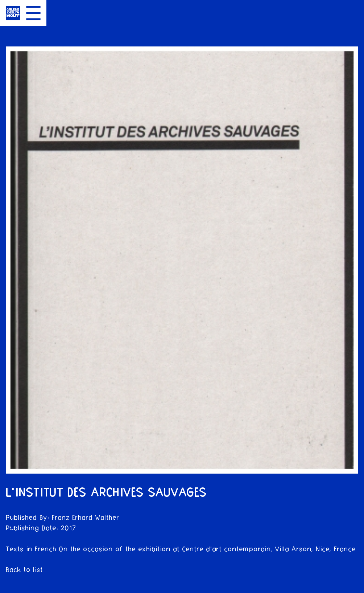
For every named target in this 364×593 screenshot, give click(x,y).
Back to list (24, 570)
